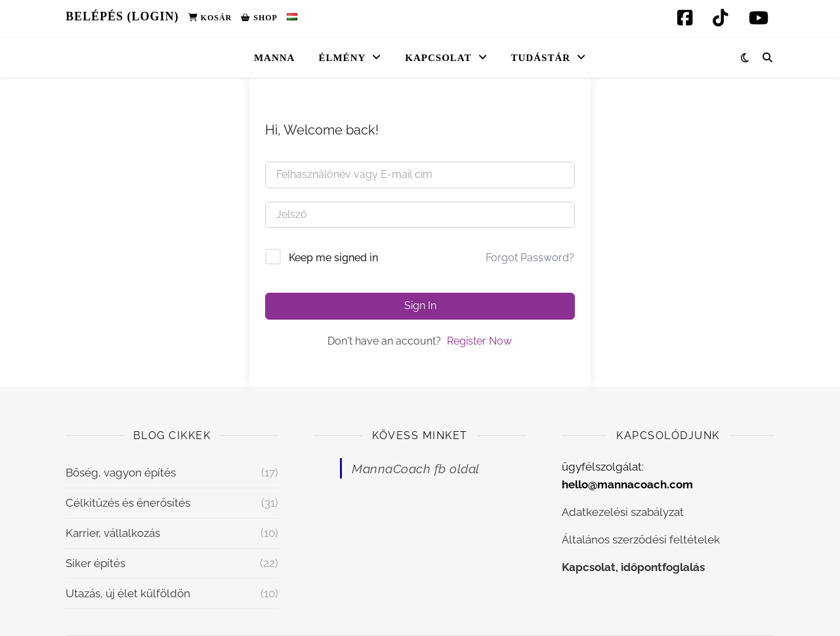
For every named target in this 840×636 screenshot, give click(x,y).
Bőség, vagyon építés (121, 473)
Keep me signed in (333, 258)
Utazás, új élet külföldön (128, 593)
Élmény (342, 58)
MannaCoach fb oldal (416, 469)
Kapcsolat (438, 58)
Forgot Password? (530, 258)
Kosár (210, 18)
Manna (275, 58)
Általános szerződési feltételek (641, 540)
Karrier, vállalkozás (113, 533)
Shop (259, 18)
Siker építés (95, 563)
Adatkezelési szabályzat (623, 512)
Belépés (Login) (122, 16)
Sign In (420, 306)
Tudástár (541, 58)
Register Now (479, 341)
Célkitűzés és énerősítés (128, 503)
